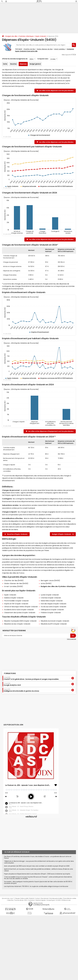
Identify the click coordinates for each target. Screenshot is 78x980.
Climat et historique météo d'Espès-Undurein (21, 607)
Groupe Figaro (51, 900)
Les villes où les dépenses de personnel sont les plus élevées (51, 239)
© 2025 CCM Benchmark (63, 900)
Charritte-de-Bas (29, 49)
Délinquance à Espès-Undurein (52, 610)
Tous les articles (19, 900)
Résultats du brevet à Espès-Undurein (55, 621)
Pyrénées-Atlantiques (26, 36)
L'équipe (17, 898)
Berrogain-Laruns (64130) (50, 580)
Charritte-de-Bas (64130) (14, 580)
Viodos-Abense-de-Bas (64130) (16, 583)
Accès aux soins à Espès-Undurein (53, 607)
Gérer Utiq (10, 900)
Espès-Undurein (41, 36)
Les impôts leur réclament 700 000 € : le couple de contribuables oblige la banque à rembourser (36, 886)
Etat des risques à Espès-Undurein (53, 604)
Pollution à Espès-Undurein (51, 612)
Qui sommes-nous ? (8, 898)
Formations (10, 673)
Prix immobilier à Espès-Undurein (16, 601)
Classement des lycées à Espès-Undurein (20, 612)
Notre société (24, 898)
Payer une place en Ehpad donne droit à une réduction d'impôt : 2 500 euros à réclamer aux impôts (37, 874)
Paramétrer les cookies (70, 898)
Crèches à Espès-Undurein (51, 598)
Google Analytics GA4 (12, 684)
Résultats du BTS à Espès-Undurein (54, 624)
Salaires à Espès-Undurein (14, 598)
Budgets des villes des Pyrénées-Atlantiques (58, 586)
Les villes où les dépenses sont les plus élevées (56, 91)
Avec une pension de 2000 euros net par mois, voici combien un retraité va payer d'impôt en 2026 (37, 866)
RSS (26, 900)
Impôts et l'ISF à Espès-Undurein (16, 604)
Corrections (31, 900)
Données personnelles (56, 898)
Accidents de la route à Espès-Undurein (19, 610)
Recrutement (45, 898)
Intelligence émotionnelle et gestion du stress (21, 690)
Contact (37, 898)
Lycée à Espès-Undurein (50, 595)
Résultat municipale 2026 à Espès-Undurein (20, 621)
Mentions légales (41, 900)
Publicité (32, 898)
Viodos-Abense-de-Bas (45, 49)
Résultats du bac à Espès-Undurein (17, 624)
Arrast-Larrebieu (60, 49)
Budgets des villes (12, 36)
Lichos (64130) (46, 583)
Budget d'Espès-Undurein (63, 534)
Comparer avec (43, 59)
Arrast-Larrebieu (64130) (13, 586)
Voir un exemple (71, 639)
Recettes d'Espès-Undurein (16, 534)
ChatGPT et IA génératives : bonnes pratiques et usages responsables (31, 678)
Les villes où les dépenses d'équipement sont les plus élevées (51, 431)
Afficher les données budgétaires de (15, 59)
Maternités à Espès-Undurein (52, 601)
